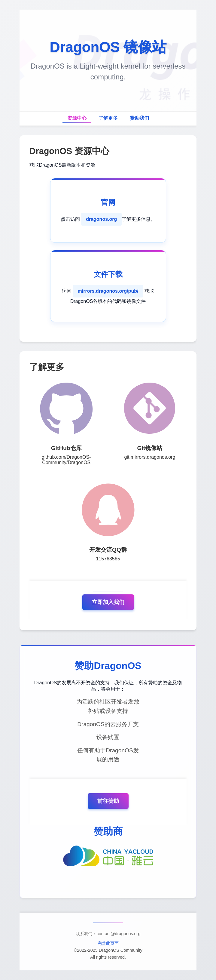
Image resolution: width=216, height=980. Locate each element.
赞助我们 (139, 118)
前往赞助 (108, 801)
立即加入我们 (108, 602)
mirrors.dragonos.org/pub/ (108, 291)
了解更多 (108, 118)
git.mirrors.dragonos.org (150, 457)
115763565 (108, 559)
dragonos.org (101, 219)
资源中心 (77, 118)
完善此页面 (108, 943)
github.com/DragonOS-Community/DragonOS (66, 460)
